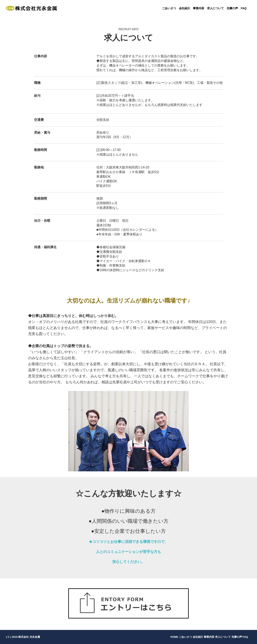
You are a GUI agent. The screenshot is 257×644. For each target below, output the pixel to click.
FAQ (244, 8)
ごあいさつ (169, 8)
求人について (215, 8)
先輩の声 (232, 8)
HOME (174, 637)
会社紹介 (185, 8)
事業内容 (199, 8)
